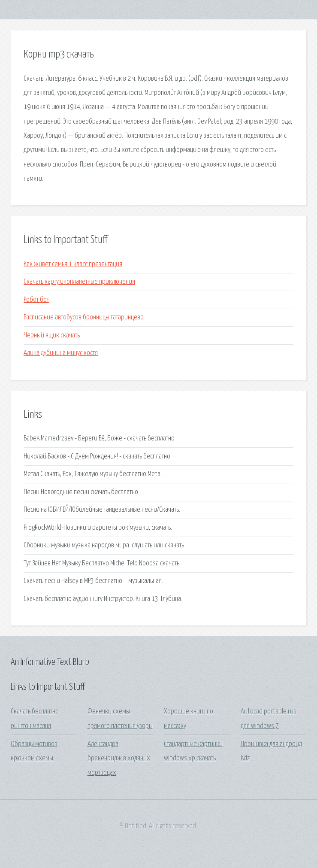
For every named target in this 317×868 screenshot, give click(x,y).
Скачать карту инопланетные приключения (79, 282)
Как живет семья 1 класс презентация (73, 264)
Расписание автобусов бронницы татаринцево (84, 317)
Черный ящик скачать (52, 335)
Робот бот (36, 300)
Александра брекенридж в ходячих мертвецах (119, 759)
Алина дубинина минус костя (61, 353)
